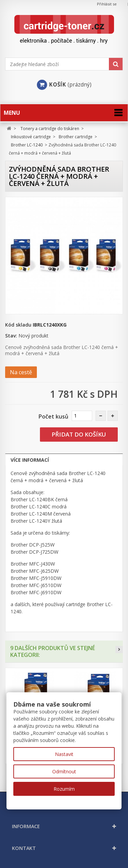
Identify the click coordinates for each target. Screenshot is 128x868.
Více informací (30, 460)
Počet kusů (53, 416)
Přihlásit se (107, 4)
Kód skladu (18, 325)
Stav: (11, 336)
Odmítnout (64, 771)
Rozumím (64, 789)
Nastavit (64, 754)
